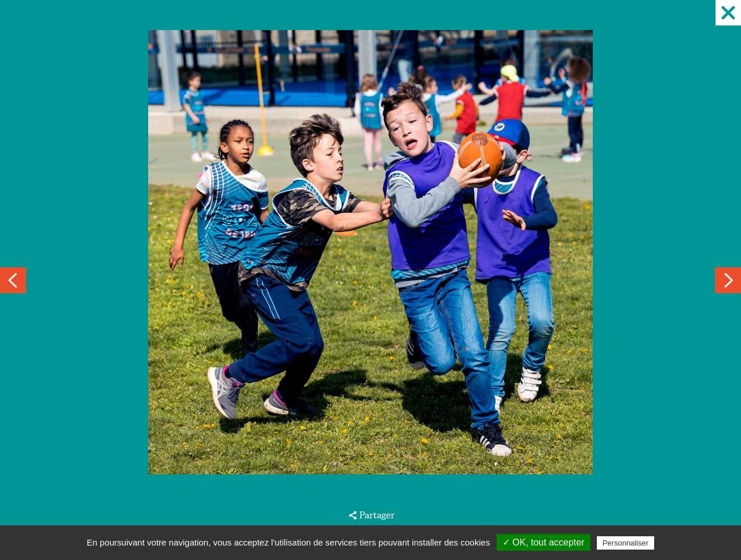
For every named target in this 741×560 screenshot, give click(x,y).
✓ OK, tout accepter (544, 542)
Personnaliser (626, 543)
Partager (377, 515)
